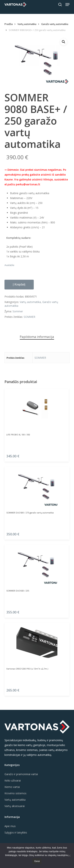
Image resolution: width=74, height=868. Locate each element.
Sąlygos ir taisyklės (16, 832)
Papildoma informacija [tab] (37, 337)
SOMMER (29, 317)
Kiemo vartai (12, 787)
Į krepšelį (19, 284)
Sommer (18, 311)
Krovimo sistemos (15, 793)
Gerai (37, 861)
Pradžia (9, 24)
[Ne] (69, 856)
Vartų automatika (27, 24)
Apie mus (10, 826)
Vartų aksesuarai (15, 806)
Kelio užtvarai (13, 780)
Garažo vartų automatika (55, 24)
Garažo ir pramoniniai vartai (21, 774)
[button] (67, 5)
